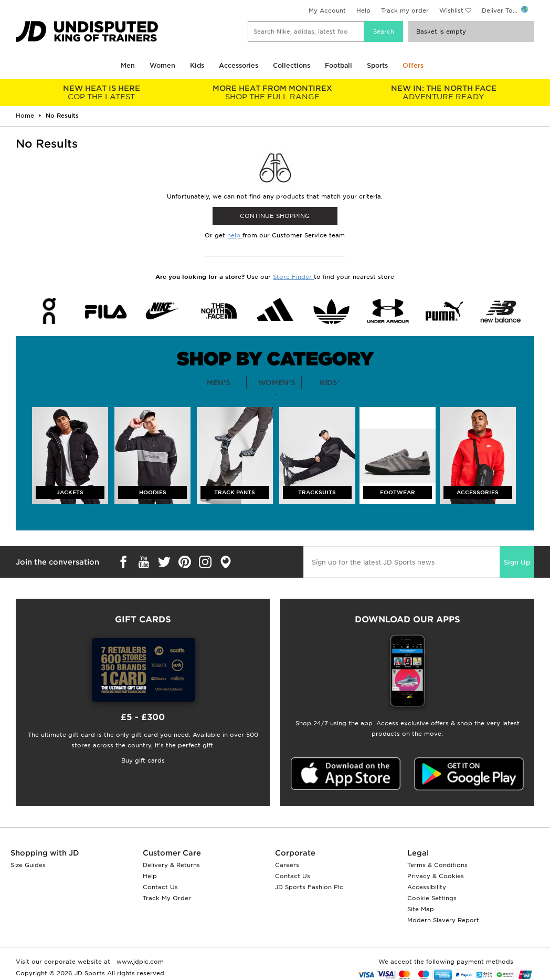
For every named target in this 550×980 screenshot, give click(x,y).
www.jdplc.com (139, 962)
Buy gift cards (143, 760)
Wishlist (451, 11)
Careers (287, 865)
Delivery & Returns (171, 865)
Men (128, 65)
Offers (413, 65)
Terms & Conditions (437, 865)
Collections (292, 65)
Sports (377, 65)
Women (162, 65)
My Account (327, 11)
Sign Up (517, 562)
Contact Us (160, 887)
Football (339, 65)
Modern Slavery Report (443, 920)
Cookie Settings (432, 898)
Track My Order (167, 898)
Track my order (405, 11)
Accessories (239, 65)
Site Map (421, 909)
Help (363, 11)
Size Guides (28, 865)
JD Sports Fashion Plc (309, 887)
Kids (197, 65)
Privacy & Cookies (436, 876)
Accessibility (427, 887)
